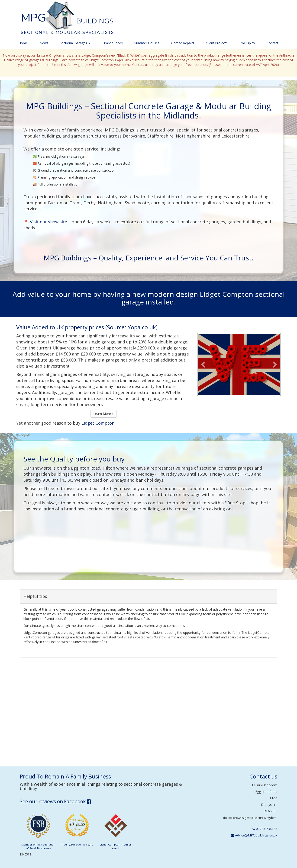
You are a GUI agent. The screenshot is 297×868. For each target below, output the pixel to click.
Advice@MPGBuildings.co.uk (254, 835)
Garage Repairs (183, 43)
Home (23, 43)
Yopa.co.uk (142, 327)
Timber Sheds (112, 43)
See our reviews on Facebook (55, 801)
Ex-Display (247, 43)
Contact (273, 43)
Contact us (263, 776)
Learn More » (103, 414)
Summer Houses (147, 43)
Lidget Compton (98, 423)
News (44, 43)
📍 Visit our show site (45, 222)
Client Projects (217, 43)
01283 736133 (265, 829)
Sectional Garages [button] (75, 43)
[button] (204, 364)
